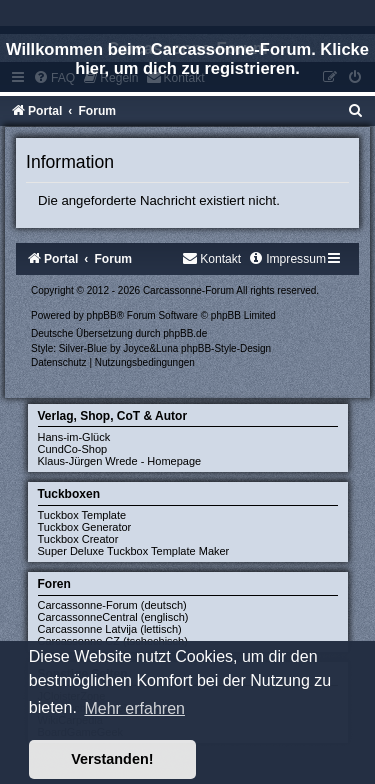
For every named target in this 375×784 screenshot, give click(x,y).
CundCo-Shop (73, 449)
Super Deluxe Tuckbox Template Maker (134, 551)
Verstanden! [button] (112, 759)
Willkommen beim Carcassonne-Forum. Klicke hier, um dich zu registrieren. (187, 58)
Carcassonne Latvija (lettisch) (110, 629)
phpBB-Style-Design (226, 348)
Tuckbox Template (82, 515)
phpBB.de (185, 333)
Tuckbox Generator (85, 527)
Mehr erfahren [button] (134, 708)
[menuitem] (356, 111)
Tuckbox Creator (78, 539)
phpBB (102, 315)
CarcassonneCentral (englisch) (113, 617)
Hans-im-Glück (74, 437)
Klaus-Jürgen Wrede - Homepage (120, 461)
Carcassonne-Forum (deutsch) (112, 605)
